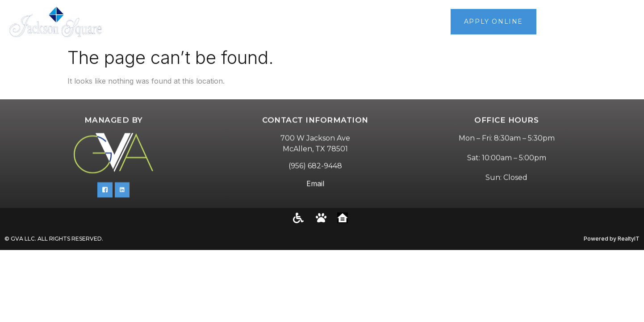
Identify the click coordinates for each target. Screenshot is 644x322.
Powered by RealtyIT (612, 239)
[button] (634, 22)
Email (315, 194)
